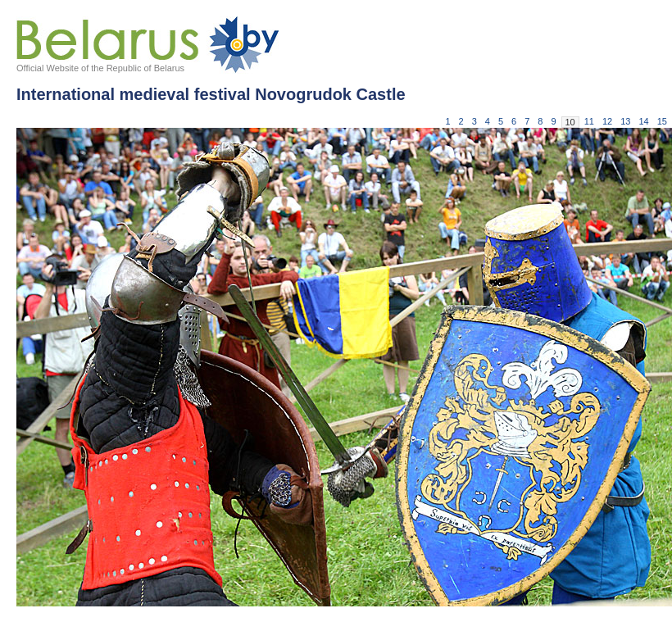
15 (662, 121)
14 (644, 121)
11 (589, 121)
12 (607, 121)
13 (625, 121)
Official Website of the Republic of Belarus (100, 68)
